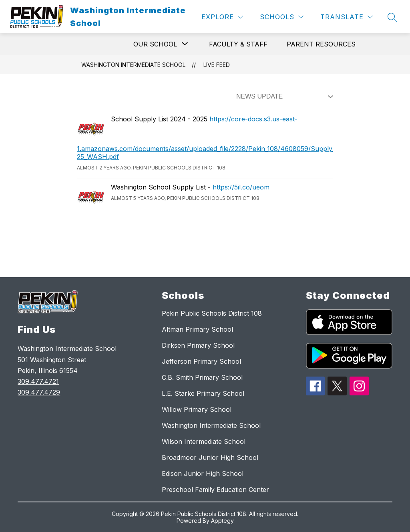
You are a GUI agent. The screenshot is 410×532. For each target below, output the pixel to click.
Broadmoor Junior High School (210, 457)
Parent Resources (321, 44)
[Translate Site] (347, 17)
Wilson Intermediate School (204, 441)
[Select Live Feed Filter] (283, 97)
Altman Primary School (197, 329)
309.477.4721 (38, 381)
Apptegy (222, 521)
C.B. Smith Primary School (202, 377)
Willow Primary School (197, 409)
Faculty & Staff (238, 44)
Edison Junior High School (203, 474)
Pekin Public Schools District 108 (212, 313)
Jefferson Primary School (201, 361)
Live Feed (217, 65)
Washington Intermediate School (133, 65)
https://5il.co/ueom (241, 187)
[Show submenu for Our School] (155, 44)
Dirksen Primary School (198, 345)
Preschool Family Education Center (215, 490)
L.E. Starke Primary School (203, 393)
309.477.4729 (39, 392)
